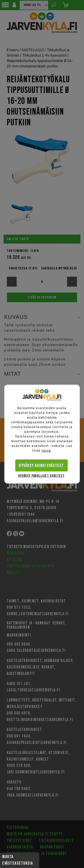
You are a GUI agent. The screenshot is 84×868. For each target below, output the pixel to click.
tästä (46, 451)
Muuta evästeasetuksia (18, 860)
